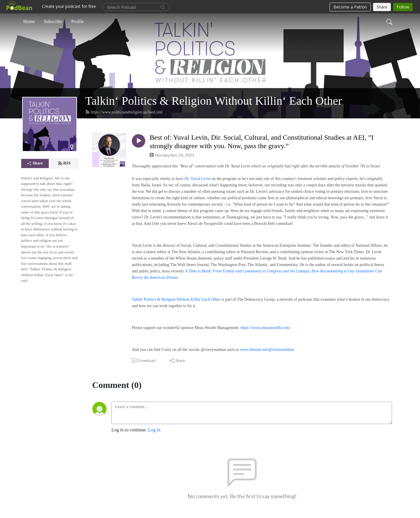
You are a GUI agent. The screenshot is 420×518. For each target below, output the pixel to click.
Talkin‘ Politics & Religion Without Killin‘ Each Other (213, 101)
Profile (78, 21)
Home (29, 21)
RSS (64, 163)
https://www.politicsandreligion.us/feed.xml (124, 112)
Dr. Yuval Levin (197, 179)
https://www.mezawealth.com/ (265, 328)
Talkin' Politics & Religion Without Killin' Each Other (176, 299)
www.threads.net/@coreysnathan (267, 350)
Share (35, 163)
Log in (154, 430)
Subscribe (53, 21)
